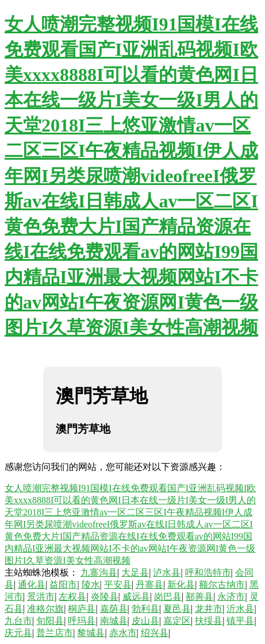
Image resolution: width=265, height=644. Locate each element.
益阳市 (63, 585)
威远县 (136, 597)
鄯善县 (199, 597)
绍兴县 (155, 633)
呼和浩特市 (208, 572)
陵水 (91, 585)
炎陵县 (105, 597)
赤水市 (123, 633)
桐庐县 (82, 609)
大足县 (135, 572)
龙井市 (209, 609)
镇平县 (240, 621)
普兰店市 (55, 633)
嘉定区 (177, 621)
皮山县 (145, 621)
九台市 (18, 621)
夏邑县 (177, 609)
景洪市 (41, 597)
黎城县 (91, 633)
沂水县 (240, 609)
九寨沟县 (99, 572)
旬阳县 (50, 621)
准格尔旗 (45, 609)
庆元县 (18, 633)
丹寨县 (149, 585)
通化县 (32, 585)
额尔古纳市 (222, 585)
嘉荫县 (114, 609)
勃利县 (145, 609)
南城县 (114, 621)
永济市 (231, 597)
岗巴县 (168, 597)
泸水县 (167, 572)
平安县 (118, 585)
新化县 (181, 585)
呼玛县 (82, 621)
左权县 (72, 597)
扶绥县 (209, 621)
